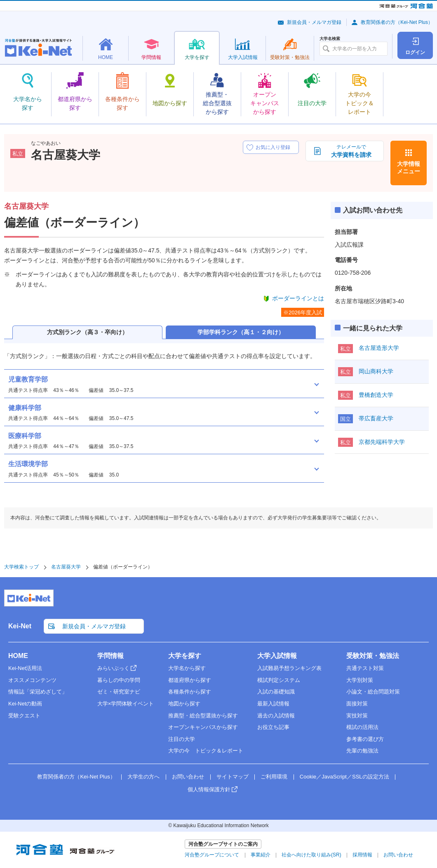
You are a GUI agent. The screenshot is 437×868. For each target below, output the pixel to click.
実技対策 (357, 716)
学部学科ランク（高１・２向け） (241, 332)
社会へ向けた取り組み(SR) (311, 855)
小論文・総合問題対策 (373, 692)
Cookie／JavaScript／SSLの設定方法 (344, 777)
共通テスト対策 (365, 668)
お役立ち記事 (273, 727)
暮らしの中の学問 (119, 680)
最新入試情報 (273, 704)
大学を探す (185, 656)
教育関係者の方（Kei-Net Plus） (397, 22)
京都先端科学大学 (382, 442)
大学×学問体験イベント (126, 704)
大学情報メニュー (409, 167)
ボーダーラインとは (298, 298)
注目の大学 (182, 739)
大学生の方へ (143, 777)
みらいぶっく (113, 668)
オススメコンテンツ (32, 680)
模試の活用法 (362, 727)
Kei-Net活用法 (25, 668)
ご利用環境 (274, 777)
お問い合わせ (188, 777)
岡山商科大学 (376, 371)
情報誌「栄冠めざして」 (38, 692)
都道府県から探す (190, 680)
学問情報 (110, 656)
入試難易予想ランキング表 (289, 668)
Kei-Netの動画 (25, 704)
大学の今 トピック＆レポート (206, 751)
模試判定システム (279, 680)
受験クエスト (24, 716)
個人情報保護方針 (209, 789)
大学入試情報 (277, 656)
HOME (18, 656)
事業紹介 (261, 855)
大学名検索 (330, 39)
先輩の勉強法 (362, 751)
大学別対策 (360, 680)
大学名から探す (187, 668)
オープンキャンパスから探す (203, 727)
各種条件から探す (190, 692)
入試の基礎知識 (276, 692)
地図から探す (184, 704)
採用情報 (362, 855)
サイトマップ (233, 777)
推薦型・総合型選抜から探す (203, 716)
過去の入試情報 (276, 716)
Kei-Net (20, 626)
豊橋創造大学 (376, 395)
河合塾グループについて (212, 855)
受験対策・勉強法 (373, 656)
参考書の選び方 (365, 739)
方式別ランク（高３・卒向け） (87, 332)
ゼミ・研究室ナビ (119, 692)
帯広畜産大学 (376, 418)
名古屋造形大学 (379, 348)
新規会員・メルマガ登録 (314, 22)
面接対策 (357, 704)
